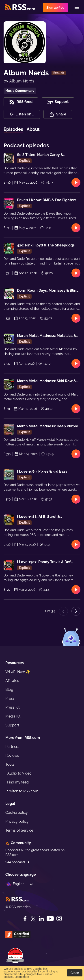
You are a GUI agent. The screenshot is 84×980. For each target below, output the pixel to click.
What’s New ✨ (18, 672)
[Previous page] (63, 611)
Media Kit (13, 716)
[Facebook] (25, 919)
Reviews (12, 756)
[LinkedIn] (41, 919)
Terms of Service (19, 830)
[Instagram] (59, 919)
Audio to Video (19, 773)
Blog (9, 690)
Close (75, 973)
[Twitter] (33, 919)
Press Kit (12, 707)
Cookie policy (17, 813)
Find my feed (18, 782)
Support (12, 725)
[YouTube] (50, 919)
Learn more (22, 977)
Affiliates (12, 681)
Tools (10, 764)
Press (10, 698)
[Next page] (76, 611)
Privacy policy (17, 821)
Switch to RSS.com (23, 791)
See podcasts (18, 862)
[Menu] (77, 7)
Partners (12, 747)
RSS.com (12, 855)
